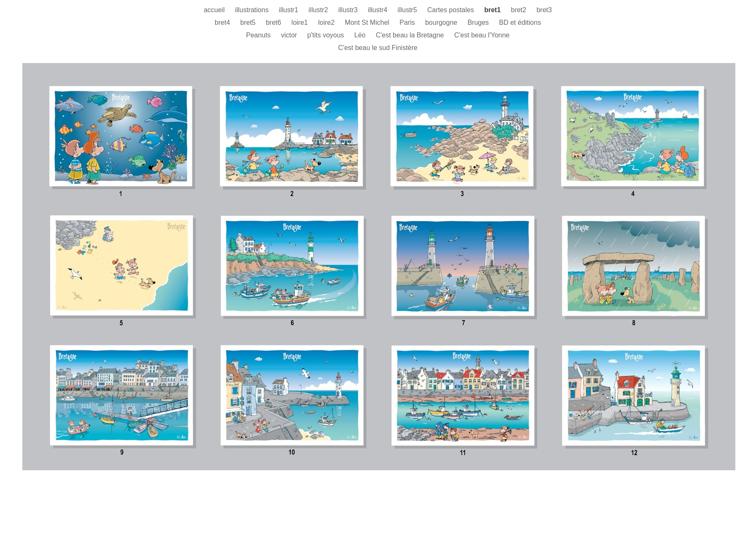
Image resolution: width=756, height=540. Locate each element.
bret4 (223, 22)
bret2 (519, 10)
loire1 (301, 22)
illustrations (252, 10)
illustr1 (290, 10)
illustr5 (408, 10)
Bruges (479, 22)
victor (290, 35)
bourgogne (442, 22)
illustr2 (319, 10)
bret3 (544, 10)
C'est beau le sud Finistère (378, 48)
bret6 (274, 22)
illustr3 (349, 10)
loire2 (327, 22)
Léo (361, 35)
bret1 (493, 10)
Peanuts (259, 35)
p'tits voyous (327, 35)
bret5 (249, 22)
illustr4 (379, 10)
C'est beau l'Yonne (482, 35)
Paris (408, 22)
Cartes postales (451, 10)
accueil (215, 10)
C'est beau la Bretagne (411, 35)
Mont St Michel (368, 22)
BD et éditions (520, 22)
